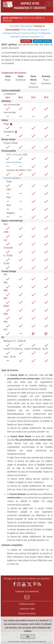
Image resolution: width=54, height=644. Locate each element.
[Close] (51, 620)
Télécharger (34, 30)
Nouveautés (27, 26)
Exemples (7, 33)
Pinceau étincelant (12, 178)
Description (15, 26)
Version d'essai (42, 41)
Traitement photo (27, 604)
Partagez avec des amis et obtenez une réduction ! (27, 579)
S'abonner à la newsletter (27, 595)
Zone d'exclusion (14, 162)
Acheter (44, 30)
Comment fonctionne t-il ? (32, 37)
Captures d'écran (29, 33)
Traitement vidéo (27, 609)
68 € (8, 97)
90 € (33, 97)
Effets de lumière (14, 155)
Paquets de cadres (27, 613)
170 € (46, 97)
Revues (17, 33)
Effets (24, 30)
